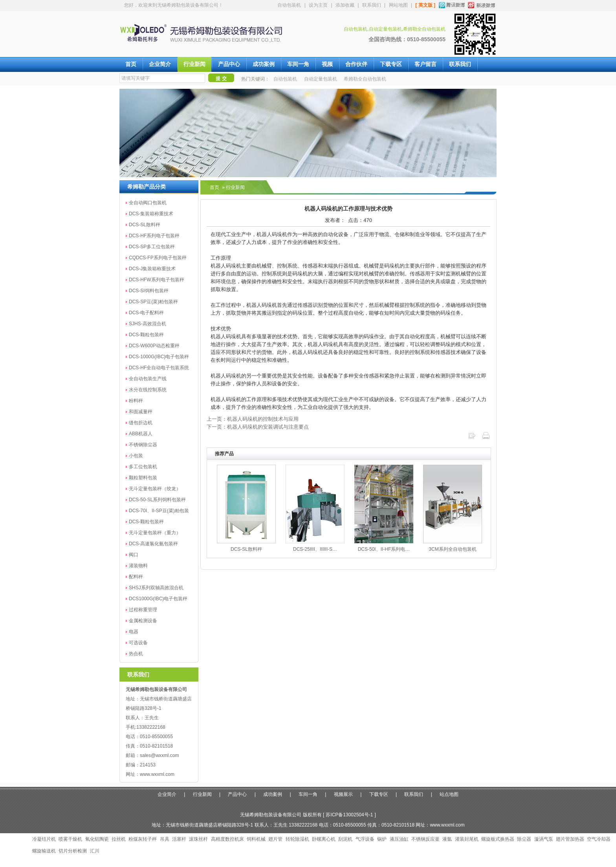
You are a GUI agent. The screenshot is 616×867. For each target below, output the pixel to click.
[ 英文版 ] (425, 5)
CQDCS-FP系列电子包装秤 (158, 258)
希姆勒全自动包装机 (365, 79)
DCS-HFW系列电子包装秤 (157, 280)
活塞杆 (179, 839)
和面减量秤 (141, 412)
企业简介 (160, 64)
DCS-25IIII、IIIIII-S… (315, 549)
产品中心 (229, 64)
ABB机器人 (141, 434)
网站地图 (398, 5)
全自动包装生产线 (148, 379)
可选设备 (138, 643)
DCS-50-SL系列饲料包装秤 (157, 500)
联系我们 (372, 5)
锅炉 (382, 839)
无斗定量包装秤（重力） (155, 533)
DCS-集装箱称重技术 (151, 214)
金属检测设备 (143, 621)
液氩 (447, 839)
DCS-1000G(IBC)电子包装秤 (159, 357)
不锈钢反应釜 (425, 839)
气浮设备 (365, 839)
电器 (134, 632)
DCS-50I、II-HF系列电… (384, 549)
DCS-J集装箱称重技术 (152, 269)
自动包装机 (289, 5)
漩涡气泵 (544, 839)
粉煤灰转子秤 (143, 839)
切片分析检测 (73, 851)
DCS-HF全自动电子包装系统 (159, 368)
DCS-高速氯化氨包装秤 (153, 544)
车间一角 (298, 64)
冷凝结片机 (44, 839)
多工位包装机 (143, 467)
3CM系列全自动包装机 (452, 549)
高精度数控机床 (227, 839)
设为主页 (318, 5)
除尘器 (524, 839)
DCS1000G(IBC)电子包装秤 (158, 599)
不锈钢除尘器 (143, 445)
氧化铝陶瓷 (97, 839)
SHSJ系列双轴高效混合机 (156, 588)
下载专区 (391, 64)
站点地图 (449, 794)
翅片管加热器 (570, 839)
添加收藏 (345, 5)
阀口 (134, 555)
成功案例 (264, 64)
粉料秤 (136, 401)
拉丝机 (119, 839)
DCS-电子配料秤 (146, 313)
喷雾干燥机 (70, 839)
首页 (131, 64)
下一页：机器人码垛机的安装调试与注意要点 (258, 427)
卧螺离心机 (324, 839)
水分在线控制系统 (148, 390)
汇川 (95, 851)
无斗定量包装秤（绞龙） (155, 489)
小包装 (136, 456)
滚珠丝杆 (198, 839)
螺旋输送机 (44, 851)
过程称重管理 (143, 610)
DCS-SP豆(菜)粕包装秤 (153, 302)
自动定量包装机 (321, 79)
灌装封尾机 (467, 839)
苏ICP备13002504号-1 (349, 815)
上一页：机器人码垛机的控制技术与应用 (253, 419)
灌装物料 (138, 566)
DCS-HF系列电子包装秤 (154, 236)
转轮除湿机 (297, 839)
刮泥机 (345, 839)
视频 (327, 64)
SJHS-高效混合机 (148, 324)
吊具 (165, 839)
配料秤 (136, 577)
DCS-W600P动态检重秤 (154, 346)
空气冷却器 (599, 839)
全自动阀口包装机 (148, 203)
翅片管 (275, 839)
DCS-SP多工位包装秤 (152, 247)
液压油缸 (399, 839)
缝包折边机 (141, 423)
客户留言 (425, 64)
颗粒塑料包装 (143, 478)
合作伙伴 (356, 64)
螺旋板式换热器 (498, 839)
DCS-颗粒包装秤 (146, 335)
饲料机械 (256, 839)
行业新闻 (194, 64)
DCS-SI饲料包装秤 (149, 291)
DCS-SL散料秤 (145, 225)
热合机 (136, 654)
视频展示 (343, 794)
